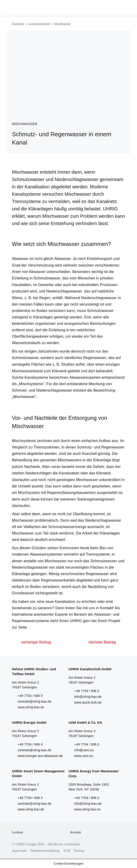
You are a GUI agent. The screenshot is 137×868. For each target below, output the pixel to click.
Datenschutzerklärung (45, 851)
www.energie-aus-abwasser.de (40, 756)
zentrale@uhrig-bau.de (35, 701)
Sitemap (79, 851)
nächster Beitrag (102, 642)
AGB (67, 851)
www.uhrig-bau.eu (87, 809)
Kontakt (76, 832)
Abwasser (20, 259)
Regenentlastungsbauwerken (71, 493)
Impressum (19, 851)
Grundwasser (23, 593)
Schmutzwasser (47, 278)
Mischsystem (29, 493)
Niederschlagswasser (64, 291)
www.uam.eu (84, 756)
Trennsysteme (98, 554)
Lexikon (17, 832)
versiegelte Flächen (28, 364)
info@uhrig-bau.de (88, 697)
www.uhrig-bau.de (31, 707)
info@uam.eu (84, 750)
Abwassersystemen (46, 554)
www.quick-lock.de (88, 702)
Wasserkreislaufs (26, 343)
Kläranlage (102, 460)
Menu (120, 7)
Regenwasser (95, 358)
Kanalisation (69, 473)
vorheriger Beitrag (36, 642)
